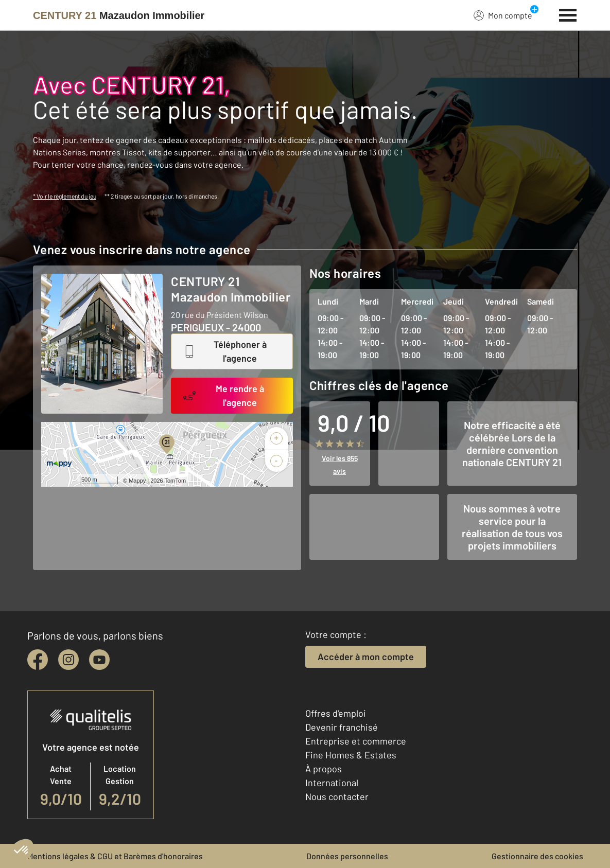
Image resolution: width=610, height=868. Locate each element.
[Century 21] (119, 15)
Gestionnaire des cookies (537, 856)
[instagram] (68, 660)
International (332, 783)
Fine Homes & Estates (351, 755)
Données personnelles (347, 856)
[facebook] (38, 660)
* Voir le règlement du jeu (65, 196)
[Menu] (568, 14)
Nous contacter (337, 796)
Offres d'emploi (336, 713)
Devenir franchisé (342, 727)
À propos (324, 769)
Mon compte (503, 15)
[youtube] (99, 660)
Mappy (137, 481)
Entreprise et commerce (356, 741)
